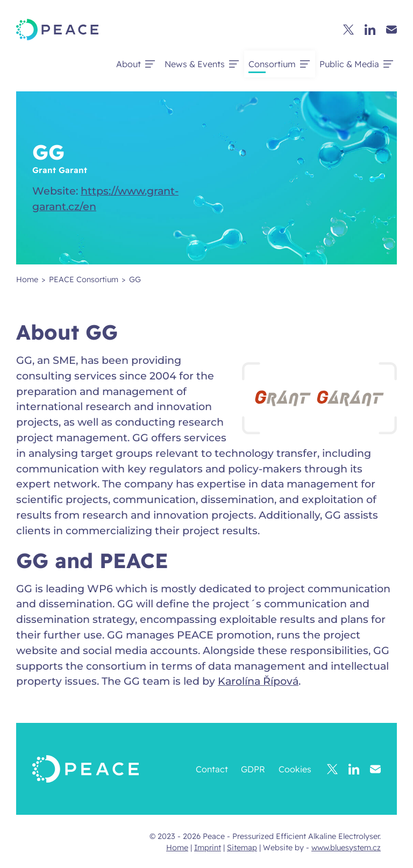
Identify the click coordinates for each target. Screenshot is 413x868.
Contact (212, 769)
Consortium (272, 64)
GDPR (253, 769)
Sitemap (242, 848)
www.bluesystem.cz (346, 848)
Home (177, 848)
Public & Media (349, 64)
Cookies (295, 769)
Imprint (208, 848)
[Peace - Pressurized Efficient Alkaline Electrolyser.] (57, 30)
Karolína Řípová (258, 681)
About (129, 64)
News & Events (195, 64)
